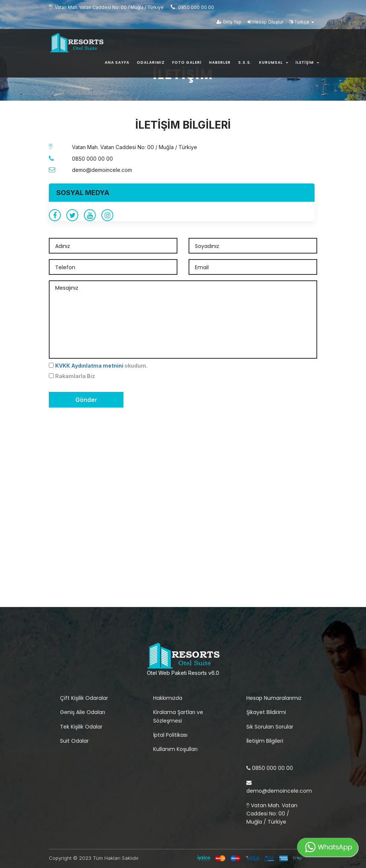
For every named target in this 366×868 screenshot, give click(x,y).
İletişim (307, 64)
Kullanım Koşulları (175, 749)
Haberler (220, 64)
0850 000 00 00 (270, 768)
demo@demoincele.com (279, 787)
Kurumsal (274, 64)
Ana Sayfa (117, 64)
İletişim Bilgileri (265, 741)
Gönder (86, 400)
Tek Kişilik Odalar (81, 727)
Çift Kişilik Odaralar (84, 698)
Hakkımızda (168, 698)
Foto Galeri (187, 64)
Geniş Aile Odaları (83, 712)
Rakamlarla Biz (75, 376)
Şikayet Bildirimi (266, 712)
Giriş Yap (229, 23)
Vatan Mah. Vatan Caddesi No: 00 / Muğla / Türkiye (272, 814)
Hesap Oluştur (265, 23)
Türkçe (302, 23)
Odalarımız (151, 64)
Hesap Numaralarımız (274, 698)
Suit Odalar (74, 741)
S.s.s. (245, 64)
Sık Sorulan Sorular (270, 727)
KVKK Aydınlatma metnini (89, 366)
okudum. (101, 366)
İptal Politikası (170, 735)
